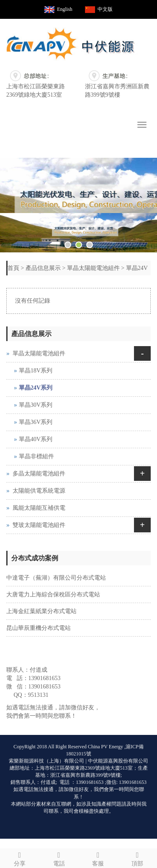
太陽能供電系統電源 (39, 491)
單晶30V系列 (36, 405)
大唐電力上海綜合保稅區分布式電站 (53, 595)
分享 (20, 858)
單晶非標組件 (36, 456)
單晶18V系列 (36, 371)
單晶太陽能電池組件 (93, 268)
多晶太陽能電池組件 (39, 474)
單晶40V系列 (36, 439)
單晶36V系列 (36, 422)
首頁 (13, 268)
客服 (98, 858)
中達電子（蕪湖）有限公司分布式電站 (56, 578)
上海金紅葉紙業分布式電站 (41, 611)
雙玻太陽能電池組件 (39, 525)
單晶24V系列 (36, 388)
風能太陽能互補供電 (39, 508)
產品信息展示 (43, 268)
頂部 (137, 858)
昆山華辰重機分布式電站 (39, 628)
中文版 (105, 9)
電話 (59, 858)
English (65, 9)
